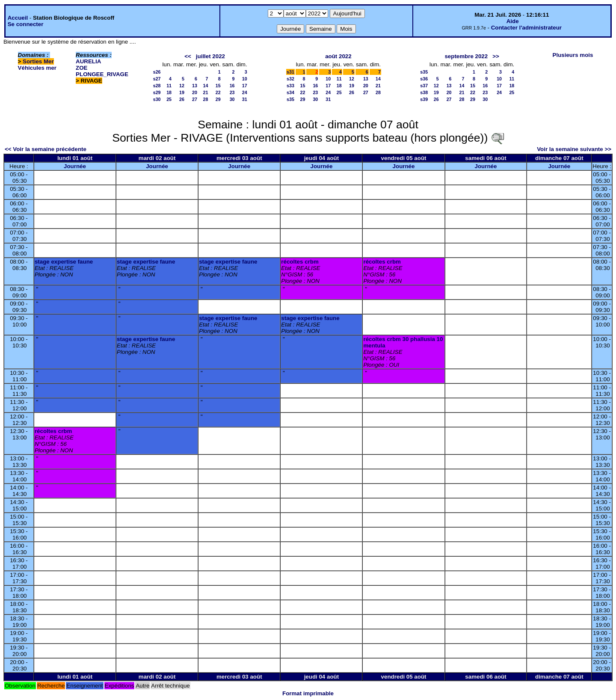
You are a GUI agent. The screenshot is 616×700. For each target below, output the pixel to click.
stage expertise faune (64, 262)
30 (232, 99)
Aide (513, 21)
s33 (290, 86)
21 (206, 92)
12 (182, 86)
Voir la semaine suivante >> (574, 149)
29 (218, 99)
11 (169, 86)
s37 (424, 86)
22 (218, 92)
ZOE (81, 68)
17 (245, 86)
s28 (157, 86)
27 (195, 99)
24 (245, 92)
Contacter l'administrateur (526, 28)
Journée (75, 166)
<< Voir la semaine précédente (46, 149)
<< (188, 56)
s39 (424, 99)
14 (206, 86)
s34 (290, 92)
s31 (290, 72)
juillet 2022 (210, 56)
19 (182, 92)
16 (232, 86)
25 (169, 99)
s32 (290, 79)
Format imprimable (308, 693)
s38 (424, 92)
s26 (157, 72)
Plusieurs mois (573, 55)
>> (496, 56)
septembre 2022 (466, 56)
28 (206, 99)
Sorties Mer (38, 61)
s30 (157, 99)
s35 (290, 99)
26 (182, 99)
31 (245, 99)
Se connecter (26, 24)
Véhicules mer (37, 68)
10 (245, 79)
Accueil (18, 18)
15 (218, 86)
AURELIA (88, 61)
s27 (157, 79)
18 (169, 92)
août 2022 (338, 56)
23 (232, 92)
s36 (424, 79)
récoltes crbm (300, 262)
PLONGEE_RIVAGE (102, 74)
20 (195, 92)
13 (195, 86)
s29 (157, 92)
